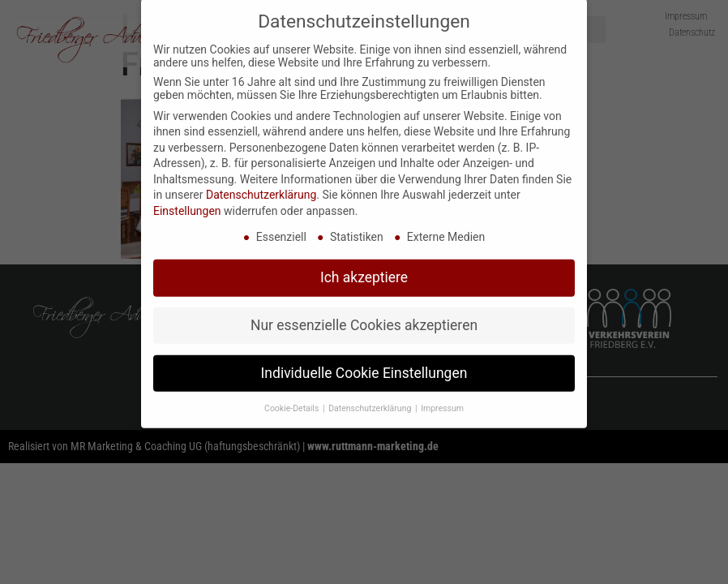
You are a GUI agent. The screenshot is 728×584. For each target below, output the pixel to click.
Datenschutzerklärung (261, 179)
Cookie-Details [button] (293, 392)
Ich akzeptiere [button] (364, 261)
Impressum (442, 392)
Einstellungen (187, 195)
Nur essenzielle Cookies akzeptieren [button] (364, 309)
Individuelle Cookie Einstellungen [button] (364, 357)
